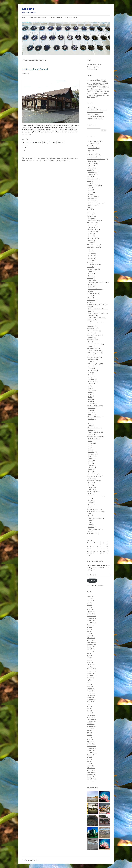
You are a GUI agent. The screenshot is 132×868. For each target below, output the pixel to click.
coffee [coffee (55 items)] (104, 82)
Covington (91, 377)
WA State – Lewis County (94, 428)
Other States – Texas (93, 247)
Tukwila (90, 401)
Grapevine (91, 260)
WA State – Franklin (92, 340)
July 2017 (89, 603)
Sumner (90, 470)
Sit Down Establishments (95, 289)
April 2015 (90, 660)
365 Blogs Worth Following (37, 17)
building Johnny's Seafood (33, 160)
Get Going (28, 9)
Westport (91, 355)
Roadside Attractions (93, 293)
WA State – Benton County (94, 335)
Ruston (90, 463)
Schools (89, 298)
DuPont (90, 441)
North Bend (91, 390)
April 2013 (90, 711)
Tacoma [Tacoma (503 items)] (103, 93)
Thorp (90, 423)
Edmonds (91, 483)
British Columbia (92, 163)
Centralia (91, 430)
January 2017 (91, 614)
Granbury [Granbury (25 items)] (90, 85)
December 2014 (91, 669)
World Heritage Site (94, 205)
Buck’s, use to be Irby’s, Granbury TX (97, 110)
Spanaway (91, 465)
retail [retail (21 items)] (98, 91)
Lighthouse (90, 212)
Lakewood (44, 160)
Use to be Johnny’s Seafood (35, 69)
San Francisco (92, 227)
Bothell (90, 373)
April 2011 (90, 764)
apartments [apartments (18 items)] (92, 80)
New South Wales (93, 148)
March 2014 (90, 686)
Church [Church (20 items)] (100, 82)
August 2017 (90, 600)
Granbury (91, 258)
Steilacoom (91, 467)
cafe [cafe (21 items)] (92, 82)
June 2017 (90, 605)
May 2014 (90, 682)
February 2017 (91, 612)
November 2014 (91, 671)
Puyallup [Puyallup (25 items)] (100, 89)
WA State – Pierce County (94, 437)
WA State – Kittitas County (94, 417)
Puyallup (91, 461)
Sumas (90, 516)
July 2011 (89, 757)
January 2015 (91, 667)
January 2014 (91, 691)
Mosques (91, 273)
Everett (90, 485)
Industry (89, 210)
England (90, 188)
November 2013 (91, 695)
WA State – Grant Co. (93, 348)
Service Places (91, 300)
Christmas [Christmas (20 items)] (96, 82)
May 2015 (90, 658)
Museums (90, 214)
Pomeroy (91, 346)
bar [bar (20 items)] (107, 80)
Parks (89, 262)
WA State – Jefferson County (95, 357)
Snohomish (91, 489)
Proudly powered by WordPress (30, 860)
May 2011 (90, 761)
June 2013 (90, 706)
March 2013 (90, 713)
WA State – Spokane (93, 492)
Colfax (90, 520)
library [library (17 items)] (104, 86)
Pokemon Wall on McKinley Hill (96, 116)
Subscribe (92, 581)
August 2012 (90, 728)
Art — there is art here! (93, 141)
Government (91, 199)
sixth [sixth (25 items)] (93, 94)
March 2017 (90, 609)
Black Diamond (92, 370)
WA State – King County (93, 364)
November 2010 (91, 775)
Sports (89, 302)
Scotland (91, 192)
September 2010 (92, 779)
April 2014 (90, 684)
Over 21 (90, 287)
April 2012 (90, 737)
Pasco (90, 342)
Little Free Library (93, 161)
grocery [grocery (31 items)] (95, 85)
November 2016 (91, 618)
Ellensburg (91, 419)
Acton (90, 249)
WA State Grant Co (92, 533)
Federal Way (92, 381)
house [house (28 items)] (93, 86)
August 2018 (90, 598)
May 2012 (90, 735)
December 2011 (91, 746)
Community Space (92, 179)
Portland (91, 240)
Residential (90, 278)
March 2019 (90, 596)
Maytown (91, 500)
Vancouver (91, 168)
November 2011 (91, 748)
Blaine (90, 514)
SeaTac (90, 397)
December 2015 (91, 642)
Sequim (90, 362)
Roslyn (90, 421)
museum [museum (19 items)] (99, 88)
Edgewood (91, 443)
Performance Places (93, 265)
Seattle (90, 399)
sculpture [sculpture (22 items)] (106, 91)
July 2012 (89, 730)
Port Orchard (92, 408)
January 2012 (91, 744)
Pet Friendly (90, 267)
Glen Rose (91, 256)
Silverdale (91, 412)
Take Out (91, 291)
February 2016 (91, 638)
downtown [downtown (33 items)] (96, 83)
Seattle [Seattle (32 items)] (89, 94)
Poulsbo (90, 410)
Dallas (90, 251)
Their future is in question (68, 158)
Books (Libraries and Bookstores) (96, 159)
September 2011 (92, 753)
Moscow (90, 236)
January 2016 (91, 640)
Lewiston (91, 234)
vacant (59, 160)
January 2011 (91, 770)
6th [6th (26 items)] (88, 80)
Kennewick (91, 337)
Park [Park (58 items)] (93, 89)
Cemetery (90, 177)
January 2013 (91, 717)
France (90, 183)
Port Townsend (92, 359)
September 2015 (92, 649)
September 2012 (92, 726)
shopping (54, 160)
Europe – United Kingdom (94, 185)
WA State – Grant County (95, 351)
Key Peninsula (92, 454)
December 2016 (91, 616)
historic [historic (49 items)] (104, 85)
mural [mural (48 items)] (95, 88)
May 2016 (90, 631)
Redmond (91, 392)
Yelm (90, 507)
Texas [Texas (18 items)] (88, 95)
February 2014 (91, 689)
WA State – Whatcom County (95, 511)
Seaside (90, 243)
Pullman (90, 525)
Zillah (90, 531)
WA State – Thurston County (95, 496)
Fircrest (90, 450)
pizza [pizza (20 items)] (96, 89)
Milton (90, 388)
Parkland (91, 459)
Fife (89, 448)
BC (88, 152)
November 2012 (91, 722)
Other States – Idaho (93, 229)
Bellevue (91, 368)
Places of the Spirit (92, 269)
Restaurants (91, 280)
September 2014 (92, 675)
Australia (90, 146)
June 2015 (90, 656)
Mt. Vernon (91, 478)
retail (49, 160)
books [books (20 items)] (89, 82)
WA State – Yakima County (94, 529)
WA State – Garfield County (95, 344)
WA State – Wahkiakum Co (94, 509)
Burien (90, 375)
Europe (89, 181)
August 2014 (90, 678)
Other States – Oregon (93, 245)
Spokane (91, 494)
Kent (89, 386)
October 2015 (91, 647)
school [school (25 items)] (102, 91)
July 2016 (89, 627)
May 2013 (90, 708)
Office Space (91, 218)
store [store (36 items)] (96, 93)
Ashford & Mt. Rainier (94, 439)
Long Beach (91, 434)
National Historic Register (95, 203)
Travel (89, 324)
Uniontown (91, 527)
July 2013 (89, 704)
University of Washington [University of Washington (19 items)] (96, 95)
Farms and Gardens (93, 196)
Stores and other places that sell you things (48, 158)
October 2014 (91, 673)
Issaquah (91, 384)
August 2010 (90, 781)
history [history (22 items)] (89, 86)
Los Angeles (92, 225)
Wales (90, 194)
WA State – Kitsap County (94, 406)
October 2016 (91, 620)
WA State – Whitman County (95, 518)
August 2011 (90, 755)
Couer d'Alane (92, 232)
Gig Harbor (91, 452)
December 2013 (91, 693)
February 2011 (91, 768)
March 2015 (90, 662)
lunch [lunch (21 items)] (108, 86)
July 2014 (89, 680)
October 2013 (91, 697)
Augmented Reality (92, 143)
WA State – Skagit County (94, 476)
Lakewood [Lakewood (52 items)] (99, 86)
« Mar (89, 555)
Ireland (90, 190)
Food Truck (91, 284)
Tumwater (91, 505)
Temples (91, 276)
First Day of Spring (92, 108)
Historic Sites (91, 201)
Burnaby (91, 166)
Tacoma (90, 472)
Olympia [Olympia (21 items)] (104, 88)
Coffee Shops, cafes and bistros (97, 282)
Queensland (92, 150)
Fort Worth (91, 254)
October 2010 (91, 777)
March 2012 (90, 739)
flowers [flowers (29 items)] (102, 83)
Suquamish (91, 414)
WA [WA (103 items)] (97, 97)
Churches (91, 271)
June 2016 (90, 629)
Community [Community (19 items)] (90, 83)
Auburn (90, 366)
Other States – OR (92, 238)
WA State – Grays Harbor (94, 353)
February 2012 (91, 741)
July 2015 (89, 653)
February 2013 (91, 715)
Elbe (89, 445)
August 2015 (90, 651)
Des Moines (91, 379)
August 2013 (90, 702)
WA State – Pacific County (94, 432)
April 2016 (90, 634)
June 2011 (90, 759)
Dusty (90, 522)
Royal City (90, 296)
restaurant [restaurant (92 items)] (92, 91)
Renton (90, 395)
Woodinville (91, 403)
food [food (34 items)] (106, 83)
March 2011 (90, 766)
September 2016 (92, 623)
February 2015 (91, 664)
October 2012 (91, 724)
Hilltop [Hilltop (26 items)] (99, 85)
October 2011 (91, 750)
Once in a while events (93, 221)
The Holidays (91, 320)
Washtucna (91, 333)
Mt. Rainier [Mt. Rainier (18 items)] (90, 88)
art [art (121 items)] (97, 80)
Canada (89, 170)
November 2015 (91, 645)
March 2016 (90, 636)
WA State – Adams (92, 329)
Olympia (90, 503)
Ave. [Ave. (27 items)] (100, 80)
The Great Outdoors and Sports (96, 318)
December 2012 (91, 719)
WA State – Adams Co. (93, 331)
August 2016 (90, 625)
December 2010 (91, 772)
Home (24, 17)
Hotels (89, 207)
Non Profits (90, 216)
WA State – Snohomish (93, 481)
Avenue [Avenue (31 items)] (103, 80)
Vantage (91, 426)
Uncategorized (91, 326)
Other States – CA (92, 223)
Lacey (90, 498)
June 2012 (90, 733)
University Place (93, 474)
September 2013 (92, 700)
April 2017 (90, 607)
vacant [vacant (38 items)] (93, 97)
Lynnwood (91, 487)
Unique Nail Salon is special (95, 119)
